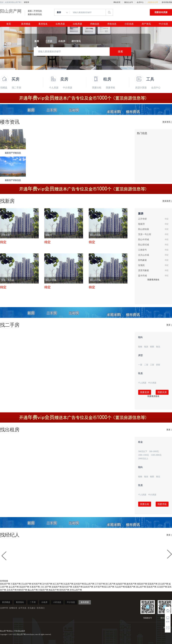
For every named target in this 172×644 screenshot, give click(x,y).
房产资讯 (146, 24)
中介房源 (68, 88)
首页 (9, 24)
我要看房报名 (153, 280)
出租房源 (77, 24)
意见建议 (32, 608)
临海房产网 (121, 584)
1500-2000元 (156, 455)
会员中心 (140, 2)
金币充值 (22, 608)
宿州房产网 (64, 590)
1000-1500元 (144, 455)
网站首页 (117, 2)
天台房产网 (26, 584)
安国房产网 (153, 584)
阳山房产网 (11, 11)
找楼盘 (4, 88)
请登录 (27, 2)
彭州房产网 (79, 584)
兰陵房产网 (43, 590)
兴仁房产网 (46, 587)
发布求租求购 (167, 2)
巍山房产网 (33, 590)
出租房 (44, 602)
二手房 (33, 602)
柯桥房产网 (22, 590)
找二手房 (16, 88)
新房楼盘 (26, 24)
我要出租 (97, 88)
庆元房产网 (163, 584)
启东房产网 (12, 590)
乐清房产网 (162, 587)
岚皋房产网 (88, 587)
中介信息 (163, 24)
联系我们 (41, 608)
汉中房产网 (47, 584)
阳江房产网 (109, 587)
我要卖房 (145, 392)
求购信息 (95, 24)
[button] (5, 48)
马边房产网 (120, 587)
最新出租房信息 (35, 14)
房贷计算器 (141, 88)
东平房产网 (99, 587)
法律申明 (4, 608)
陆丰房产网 (67, 587)
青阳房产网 (142, 584)
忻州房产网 (37, 584)
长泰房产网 (35, 587)
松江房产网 (58, 584)
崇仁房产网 (110, 584)
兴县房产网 (68, 584)
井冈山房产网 (76, 590)
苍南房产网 (151, 587)
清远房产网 (24, 587)
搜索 (120, 52)
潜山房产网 (141, 587)
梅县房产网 (54, 590)
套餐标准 (13, 608)
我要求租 (111, 88)
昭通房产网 (130, 587)
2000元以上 (143, 459)
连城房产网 (57, 587)
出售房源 (60, 24)
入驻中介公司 (153, 2)
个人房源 (54, 88)
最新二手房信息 (35, 11)
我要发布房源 (161, 12)
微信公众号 (129, 2)
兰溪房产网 (16, 584)
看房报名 (43, 24)
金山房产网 (14, 587)
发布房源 (85, 602)
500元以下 (143, 451)
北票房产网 (78, 587)
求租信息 (112, 24)
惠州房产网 (131, 584)
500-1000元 (154, 451)
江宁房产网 (100, 584)
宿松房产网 (5, 584)
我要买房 (162, 392)
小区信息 (129, 24)
